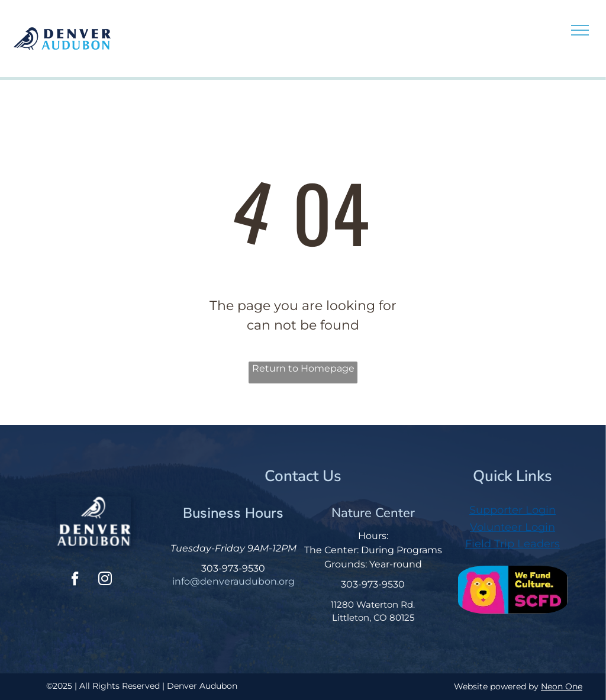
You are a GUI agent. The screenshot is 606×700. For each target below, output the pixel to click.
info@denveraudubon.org (233, 581)
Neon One (562, 686)
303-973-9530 (233, 568)
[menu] (580, 30)
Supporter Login (512, 510)
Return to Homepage (303, 368)
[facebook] (75, 580)
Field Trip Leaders (512, 544)
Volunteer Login (512, 527)
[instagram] (105, 580)
